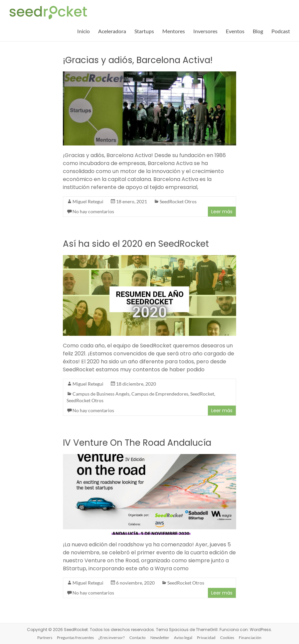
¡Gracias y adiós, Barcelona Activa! (138, 60)
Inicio (83, 31)
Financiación (250, 638)
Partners (45, 638)
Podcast (281, 31)
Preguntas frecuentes (75, 638)
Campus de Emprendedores (160, 394)
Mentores (174, 31)
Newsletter (160, 638)
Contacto (138, 638)
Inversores (205, 31)
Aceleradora (112, 31)
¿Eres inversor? (112, 638)
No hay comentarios (93, 211)
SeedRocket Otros (178, 201)
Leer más (222, 212)
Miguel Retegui (88, 201)
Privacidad (206, 638)
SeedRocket (202, 394)
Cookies (227, 638)
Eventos (235, 31)
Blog (258, 31)
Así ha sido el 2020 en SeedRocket (136, 244)
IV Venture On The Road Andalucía (137, 443)
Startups (144, 31)
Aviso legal (183, 638)
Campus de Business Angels (101, 394)
